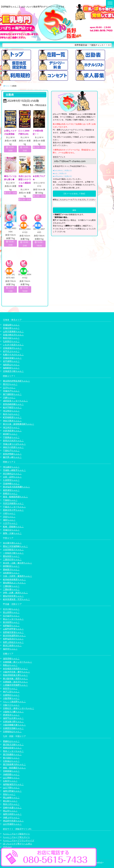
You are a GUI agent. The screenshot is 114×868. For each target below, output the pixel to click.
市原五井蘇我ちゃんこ (13, 503)
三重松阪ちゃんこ (11, 586)
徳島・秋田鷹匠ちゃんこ (14, 768)
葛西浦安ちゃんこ (11, 490)
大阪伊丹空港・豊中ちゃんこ (16, 672)
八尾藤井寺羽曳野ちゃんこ (15, 685)
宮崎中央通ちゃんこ (12, 808)
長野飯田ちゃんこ (11, 626)
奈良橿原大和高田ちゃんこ (15, 669)
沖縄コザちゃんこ (11, 817)
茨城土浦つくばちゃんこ (14, 444)
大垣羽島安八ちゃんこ (13, 549)
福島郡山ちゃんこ (11, 365)
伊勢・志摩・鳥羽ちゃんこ (15, 593)
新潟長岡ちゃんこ (11, 622)
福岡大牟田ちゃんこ (12, 814)
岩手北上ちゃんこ (11, 351)
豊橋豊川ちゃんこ (11, 569)
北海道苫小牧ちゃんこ (13, 371)
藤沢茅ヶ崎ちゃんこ (12, 457)
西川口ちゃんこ (10, 384)
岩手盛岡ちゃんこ (11, 361)
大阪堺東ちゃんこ (11, 698)
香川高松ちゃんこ (11, 758)
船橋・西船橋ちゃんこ (13, 527)
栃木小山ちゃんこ (11, 414)
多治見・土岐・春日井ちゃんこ (18, 563)
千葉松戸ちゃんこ (11, 451)
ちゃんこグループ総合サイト (16, 834)
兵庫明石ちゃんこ (11, 695)
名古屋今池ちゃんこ (12, 543)
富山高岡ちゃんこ (11, 612)
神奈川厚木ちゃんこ (12, 421)
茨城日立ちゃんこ (11, 530)
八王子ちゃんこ (10, 523)
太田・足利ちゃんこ (12, 477)
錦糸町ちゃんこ (10, 434)
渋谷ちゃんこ (9, 517)
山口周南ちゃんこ (11, 778)
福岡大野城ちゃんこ (12, 791)
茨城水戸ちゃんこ (11, 391)
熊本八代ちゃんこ (11, 804)
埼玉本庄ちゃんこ (11, 427)
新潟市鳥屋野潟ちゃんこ (14, 635)
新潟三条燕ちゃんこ (12, 645)
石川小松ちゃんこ (11, 609)
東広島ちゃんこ (10, 801)
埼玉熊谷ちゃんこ (11, 411)
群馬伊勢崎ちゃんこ (12, 454)
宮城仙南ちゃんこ (11, 325)
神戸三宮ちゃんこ (11, 692)
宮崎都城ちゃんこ (11, 771)
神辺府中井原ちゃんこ (13, 821)
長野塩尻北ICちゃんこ (13, 639)
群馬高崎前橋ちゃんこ (13, 404)
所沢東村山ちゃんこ (12, 474)
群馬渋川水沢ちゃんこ (13, 441)
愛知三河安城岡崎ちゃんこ (15, 546)
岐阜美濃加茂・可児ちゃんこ (16, 599)
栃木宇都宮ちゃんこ (12, 407)
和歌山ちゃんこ (10, 665)
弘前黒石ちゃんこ (11, 341)
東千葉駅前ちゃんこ (12, 394)
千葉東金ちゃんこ (11, 437)
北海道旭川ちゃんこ (12, 348)
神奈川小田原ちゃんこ (13, 447)
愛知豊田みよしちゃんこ (14, 583)
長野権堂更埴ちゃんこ (13, 632)
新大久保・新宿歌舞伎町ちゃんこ (19, 424)
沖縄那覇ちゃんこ (11, 774)
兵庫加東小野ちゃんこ (13, 722)
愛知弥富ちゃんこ (11, 556)
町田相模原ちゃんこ (12, 417)
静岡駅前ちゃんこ (11, 566)
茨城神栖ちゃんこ (11, 483)
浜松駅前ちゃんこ (11, 573)
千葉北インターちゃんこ (14, 507)
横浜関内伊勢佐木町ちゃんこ (16, 381)
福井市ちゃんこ (10, 649)
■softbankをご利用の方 (62, 176)
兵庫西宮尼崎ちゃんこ (13, 728)
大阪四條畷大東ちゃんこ (14, 725)
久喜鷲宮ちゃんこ (11, 480)
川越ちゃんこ (9, 397)
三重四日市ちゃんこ (12, 560)
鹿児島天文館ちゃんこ (13, 744)
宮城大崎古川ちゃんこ (13, 335)
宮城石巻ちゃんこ (11, 328)
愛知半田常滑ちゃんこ (13, 596)
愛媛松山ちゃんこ (11, 741)
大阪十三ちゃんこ (11, 705)
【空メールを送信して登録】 (74, 194)
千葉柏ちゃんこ (10, 500)
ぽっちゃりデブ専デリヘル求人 (18, 844)
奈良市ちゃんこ (10, 688)
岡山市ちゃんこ (10, 811)
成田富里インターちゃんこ (15, 401)
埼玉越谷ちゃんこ (11, 467)
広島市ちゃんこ (10, 781)
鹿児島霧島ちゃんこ (12, 755)
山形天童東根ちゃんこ (13, 331)
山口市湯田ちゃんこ (12, 824)
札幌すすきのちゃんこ (13, 355)
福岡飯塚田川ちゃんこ (13, 784)
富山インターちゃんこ (13, 619)
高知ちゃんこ (9, 794)
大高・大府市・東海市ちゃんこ (18, 576)
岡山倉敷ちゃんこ (11, 798)
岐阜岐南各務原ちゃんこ (14, 579)
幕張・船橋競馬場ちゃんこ (15, 497)
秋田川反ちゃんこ (11, 338)
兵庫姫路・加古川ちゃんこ (15, 682)
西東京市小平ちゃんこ (13, 510)
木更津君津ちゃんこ (12, 431)
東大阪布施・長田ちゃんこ (15, 678)
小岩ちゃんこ (9, 513)
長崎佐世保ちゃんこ (12, 748)
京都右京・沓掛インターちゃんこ (19, 708)
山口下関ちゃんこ (11, 788)
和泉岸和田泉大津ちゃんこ (15, 675)
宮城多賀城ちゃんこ (12, 358)
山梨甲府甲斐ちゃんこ (13, 629)
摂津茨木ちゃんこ (11, 715)
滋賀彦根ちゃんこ (11, 659)
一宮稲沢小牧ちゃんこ (13, 553)
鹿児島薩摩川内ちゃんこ (14, 764)
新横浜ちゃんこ (10, 493)
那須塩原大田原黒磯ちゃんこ (16, 487)
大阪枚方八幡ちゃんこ (13, 712)
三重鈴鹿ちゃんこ (11, 589)
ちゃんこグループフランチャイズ (19, 840)
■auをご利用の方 (60, 173)
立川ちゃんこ (9, 388)
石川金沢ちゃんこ (11, 616)
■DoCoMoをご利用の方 (62, 170)
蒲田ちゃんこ (9, 520)
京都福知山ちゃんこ (12, 731)
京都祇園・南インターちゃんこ (18, 662)
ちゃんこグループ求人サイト (16, 837)
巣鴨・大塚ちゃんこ (12, 533)
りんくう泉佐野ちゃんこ (14, 702)
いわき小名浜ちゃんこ (13, 345)
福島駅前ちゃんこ (11, 368)
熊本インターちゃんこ (13, 751)
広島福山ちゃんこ (11, 761)
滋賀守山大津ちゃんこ (13, 718)
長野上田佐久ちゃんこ (13, 642)
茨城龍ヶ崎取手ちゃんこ (14, 470)
